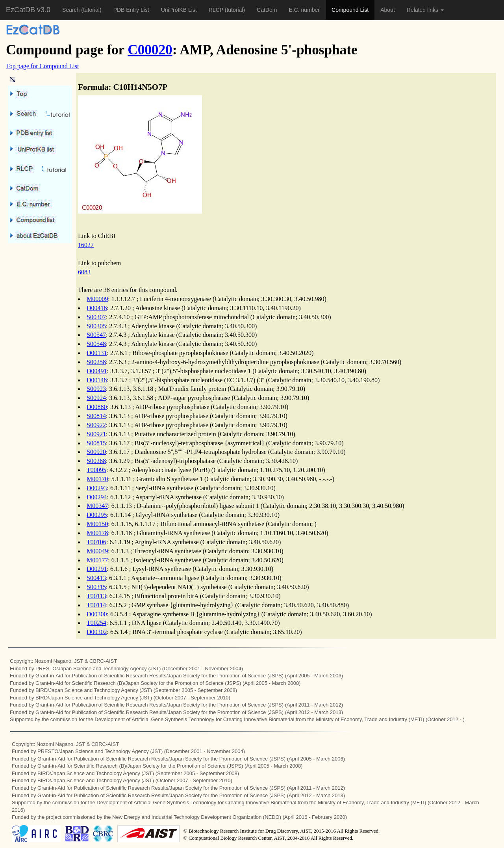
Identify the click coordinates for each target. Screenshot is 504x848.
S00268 (96, 461)
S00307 (96, 317)
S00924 (96, 398)
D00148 (97, 380)
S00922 (96, 425)
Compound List (350, 10)
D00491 (97, 371)
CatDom (267, 10)
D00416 (97, 308)
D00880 (97, 407)
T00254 (96, 623)
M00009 (97, 299)
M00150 (97, 524)
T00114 (96, 605)
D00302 (97, 632)
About (388, 10)
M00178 (97, 533)
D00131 (97, 353)
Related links (425, 10)
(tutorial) (91, 10)
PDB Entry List (131, 10)
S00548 (96, 344)
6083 (84, 272)
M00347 (97, 506)
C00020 (150, 50)
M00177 (97, 560)
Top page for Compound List (43, 66)
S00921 (96, 434)
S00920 (96, 452)
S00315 (96, 587)
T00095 (96, 470)
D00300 (97, 614)
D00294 (97, 497)
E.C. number (304, 10)
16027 (86, 245)
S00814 (96, 416)
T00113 (96, 596)
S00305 (96, 326)
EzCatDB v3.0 (28, 10)
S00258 (96, 362)
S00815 (96, 443)
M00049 (97, 551)
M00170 (97, 479)
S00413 (96, 578)
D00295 (97, 515)
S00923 (96, 389)
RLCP (217, 10)
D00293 (97, 488)
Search (72, 10)
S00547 (96, 335)
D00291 (97, 569)
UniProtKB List (179, 10)
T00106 (96, 542)
